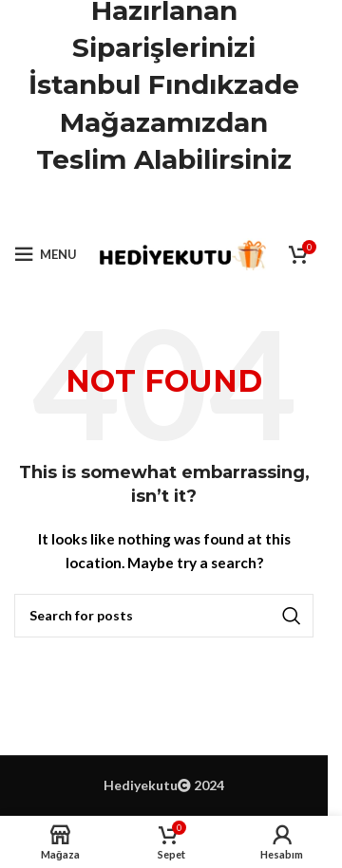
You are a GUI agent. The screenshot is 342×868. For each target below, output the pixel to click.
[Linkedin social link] (188, 208)
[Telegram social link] (212, 208)
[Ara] (164, 616)
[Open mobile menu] (46, 254)
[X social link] (140, 208)
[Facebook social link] (116, 208)
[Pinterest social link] (164, 208)
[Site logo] (181, 253)
